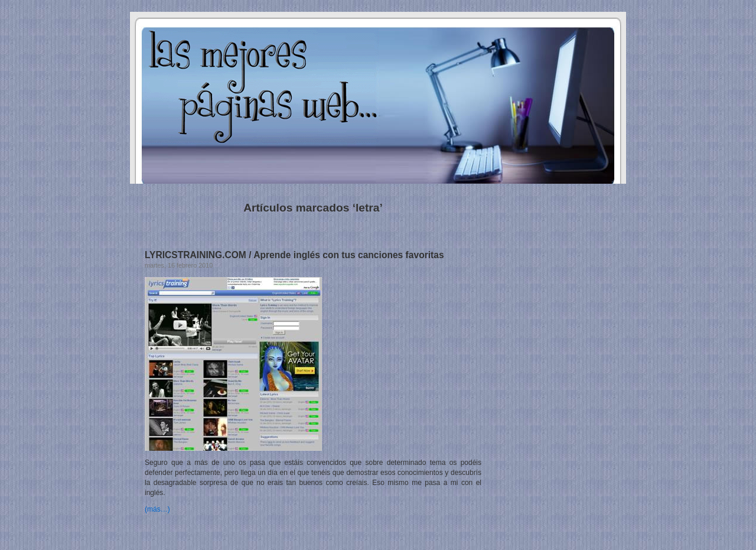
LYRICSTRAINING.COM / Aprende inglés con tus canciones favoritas (294, 255)
